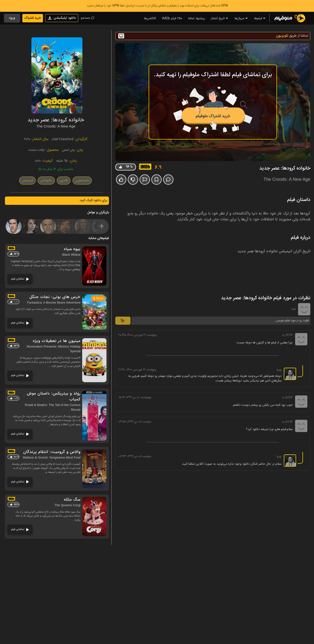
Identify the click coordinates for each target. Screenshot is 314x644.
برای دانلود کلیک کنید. (93, 200)
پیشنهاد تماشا (196, 18)
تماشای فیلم (20, 279)
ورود (12, 18)
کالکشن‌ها (150, 18)
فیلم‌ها (260, 19)
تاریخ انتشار (220, 19)
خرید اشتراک (33, 18)
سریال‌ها (241, 19)
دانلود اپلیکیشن (62, 18)
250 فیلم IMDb (172, 18)
